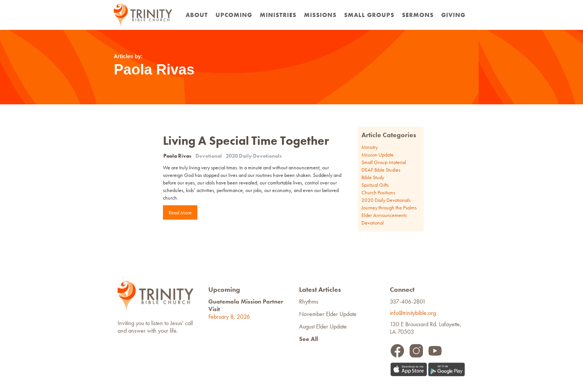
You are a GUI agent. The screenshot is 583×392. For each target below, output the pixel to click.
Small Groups (369, 15)
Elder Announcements (384, 215)
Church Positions (378, 192)
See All (309, 339)
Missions (320, 15)
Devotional (209, 156)
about (197, 15)
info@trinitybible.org (414, 313)
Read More (180, 212)
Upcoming (234, 15)
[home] (143, 15)
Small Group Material (384, 162)
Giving (453, 15)
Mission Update (378, 155)
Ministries (278, 15)
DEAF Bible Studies (381, 170)
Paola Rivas (177, 156)
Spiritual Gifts (375, 185)
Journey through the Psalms (389, 208)
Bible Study (373, 177)
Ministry (370, 147)
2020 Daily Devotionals (254, 156)
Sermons (418, 15)
